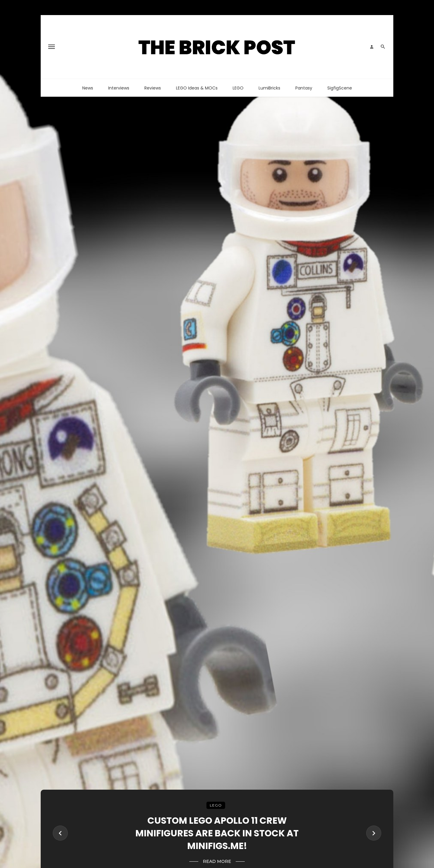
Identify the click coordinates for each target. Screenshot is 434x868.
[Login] (372, 47)
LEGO (238, 88)
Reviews (153, 88)
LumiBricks (269, 88)
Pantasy (304, 88)
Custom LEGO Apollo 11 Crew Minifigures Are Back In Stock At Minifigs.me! (217, 833)
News (88, 88)
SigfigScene (340, 88)
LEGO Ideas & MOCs (197, 88)
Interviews (119, 88)
